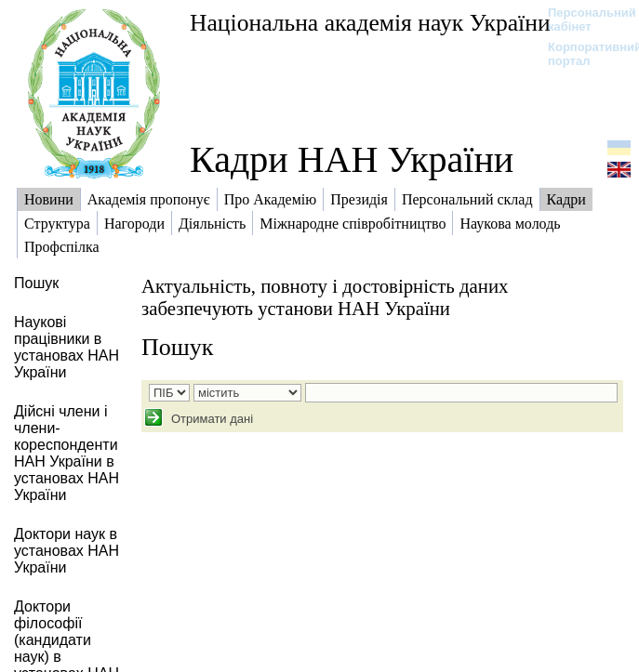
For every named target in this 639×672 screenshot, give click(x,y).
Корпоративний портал (583, 54)
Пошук (177, 347)
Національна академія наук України (370, 23)
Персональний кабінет (583, 20)
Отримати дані (210, 419)
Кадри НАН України (352, 159)
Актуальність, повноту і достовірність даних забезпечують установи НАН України (325, 297)
